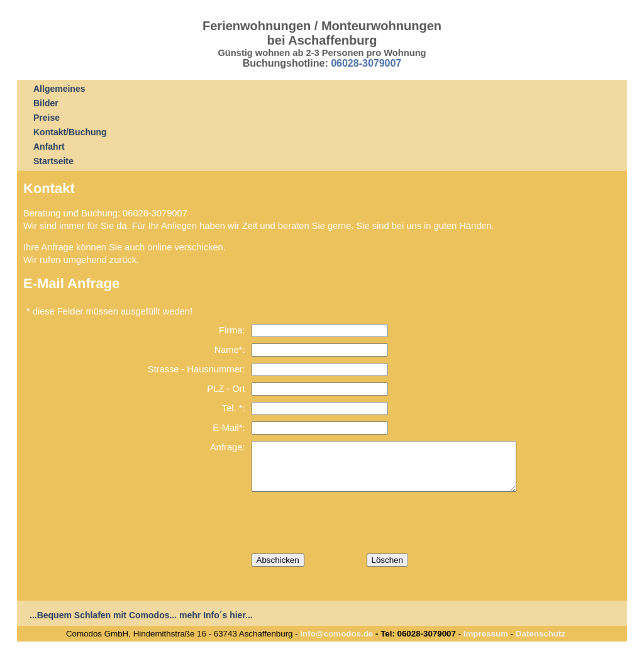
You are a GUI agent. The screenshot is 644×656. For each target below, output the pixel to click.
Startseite (53, 161)
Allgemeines (59, 89)
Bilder (46, 103)
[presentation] (347, 532)
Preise (47, 118)
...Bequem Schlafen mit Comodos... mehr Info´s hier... (141, 625)
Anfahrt (49, 147)
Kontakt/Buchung (70, 132)
